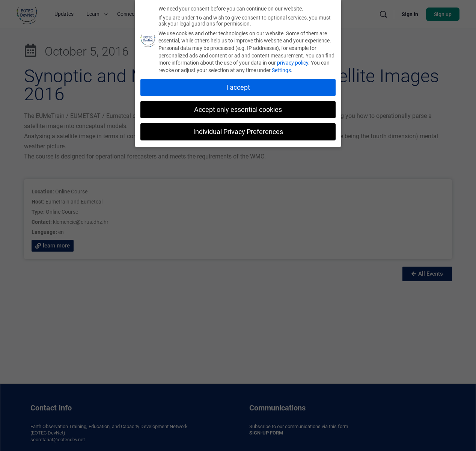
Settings (281, 69)
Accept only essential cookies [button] (238, 108)
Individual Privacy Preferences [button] (238, 130)
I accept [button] (238, 86)
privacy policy (293, 61)
